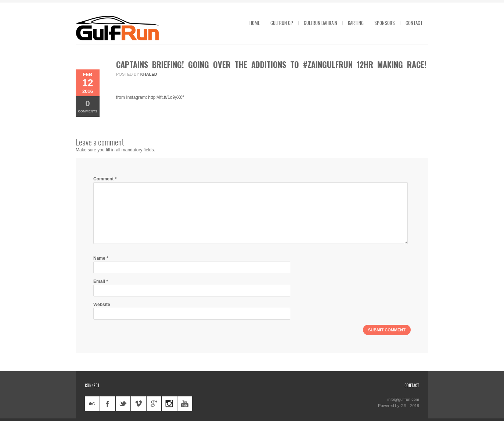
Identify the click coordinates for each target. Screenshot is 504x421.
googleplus (154, 404)
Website (102, 305)
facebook (108, 404)
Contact (414, 23)
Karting (356, 23)
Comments (88, 106)
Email (101, 281)
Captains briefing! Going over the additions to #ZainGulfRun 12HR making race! (271, 64)
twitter (123, 404)
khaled (149, 74)
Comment (105, 179)
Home (255, 23)
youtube (185, 404)
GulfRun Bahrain (321, 23)
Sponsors (385, 23)
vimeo (138, 404)
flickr (92, 404)
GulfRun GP (282, 23)
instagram (169, 404)
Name (101, 258)
